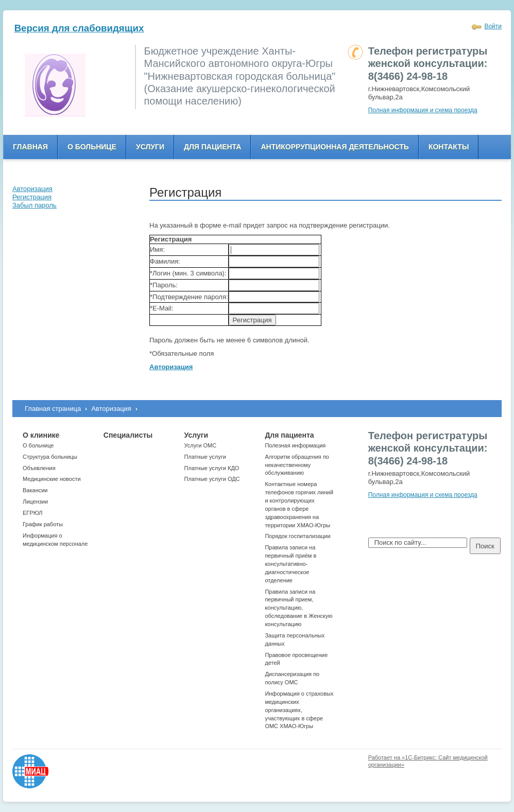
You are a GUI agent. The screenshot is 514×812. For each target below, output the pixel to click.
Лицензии (35, 502)
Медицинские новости (52, 479)
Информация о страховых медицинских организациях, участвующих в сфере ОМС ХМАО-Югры (299, 710)
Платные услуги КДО (212, 468)
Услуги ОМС (201, 445)
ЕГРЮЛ (32, 513)
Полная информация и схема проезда (423, 110)
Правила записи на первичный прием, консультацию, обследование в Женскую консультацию (298, 608)
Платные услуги (205, 457)
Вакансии (35, 490)
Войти (493, 26)
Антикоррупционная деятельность (335, 147)
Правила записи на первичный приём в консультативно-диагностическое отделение (290, 564)
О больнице (92, 147)
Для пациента (212, 147)
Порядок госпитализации (297, 536)
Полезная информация (295, 445)
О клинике (41, 435)
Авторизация (111, 409)
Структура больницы (50, 457)
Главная (30, 147)
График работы (43, 524)
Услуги (150, 147)
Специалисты (128, 435)
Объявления (39, 468)
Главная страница (53, 409)
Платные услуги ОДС (212, 479)
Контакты (449, 147)
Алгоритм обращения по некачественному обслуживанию (297, 465)
